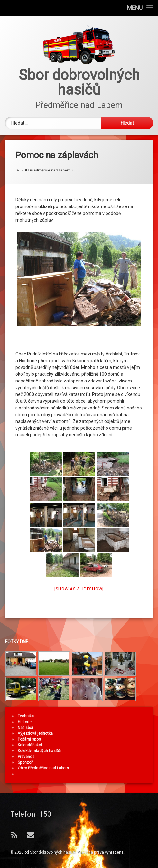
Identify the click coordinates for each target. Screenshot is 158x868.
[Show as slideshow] (79, 573)
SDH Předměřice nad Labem (46, 154)
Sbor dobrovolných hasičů (53, 852)
